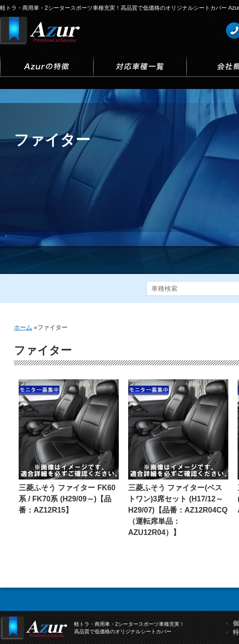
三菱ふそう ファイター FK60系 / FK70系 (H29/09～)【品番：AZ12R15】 (67, 499)
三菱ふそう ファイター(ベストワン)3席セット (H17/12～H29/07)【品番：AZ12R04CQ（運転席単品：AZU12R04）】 (178, 510)
